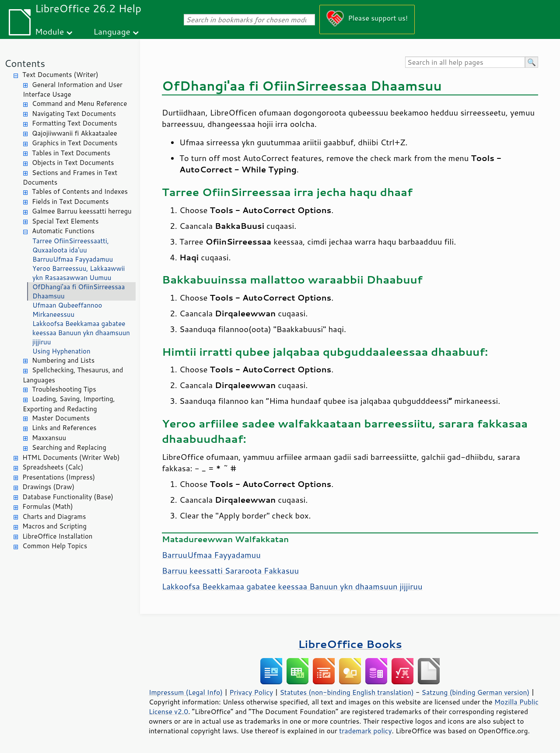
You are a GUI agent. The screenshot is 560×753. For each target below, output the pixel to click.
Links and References (64, 428)
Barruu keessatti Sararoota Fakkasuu (230, 571)
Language (112, 31)
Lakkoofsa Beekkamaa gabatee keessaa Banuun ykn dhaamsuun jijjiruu (81, 333)
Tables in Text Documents (71, 153)
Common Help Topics (55, 546)
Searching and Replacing (69, 447)
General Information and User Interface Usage (73, 90)
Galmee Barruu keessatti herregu (82, 211)
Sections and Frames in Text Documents (70, 178)
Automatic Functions (63, 231)
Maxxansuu (49, 438)
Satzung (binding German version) (476, 692)
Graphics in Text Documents (75, 143)
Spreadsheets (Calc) (53, 467)
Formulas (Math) (48, 506)
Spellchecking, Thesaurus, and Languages (73, 375)
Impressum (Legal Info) (186, 692)
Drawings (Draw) (48, 487)
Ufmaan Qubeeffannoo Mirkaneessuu (67, 310)
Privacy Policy (251, 692)
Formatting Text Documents (74, 123)
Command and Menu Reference (79, 103)
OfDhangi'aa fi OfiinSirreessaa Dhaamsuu (79, 291)
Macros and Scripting (54, 526)
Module (49, 31)
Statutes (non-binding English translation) (346, 692)
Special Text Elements (65, 221)
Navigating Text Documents (74, 114)
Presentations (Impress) (59, 477)
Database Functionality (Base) (68, 497)
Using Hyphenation (61, 351)
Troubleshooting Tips (64, 389)
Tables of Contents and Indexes (80, 191)
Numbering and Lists (63, 360)
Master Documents (61, 418)
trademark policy (365, 731)
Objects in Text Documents (73, 163)
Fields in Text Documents (70, 201)
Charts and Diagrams (54, 517)
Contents (25, 63)
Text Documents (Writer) (60, 75)
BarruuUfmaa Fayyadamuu (73, 259)
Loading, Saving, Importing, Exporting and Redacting (69, 404)
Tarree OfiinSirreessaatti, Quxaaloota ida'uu (71, 245)
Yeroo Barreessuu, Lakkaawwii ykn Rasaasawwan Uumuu (79, 273)
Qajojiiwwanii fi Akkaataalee (75, 133)
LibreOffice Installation (57, 536)
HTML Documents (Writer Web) (71, 457)
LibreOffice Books (350, 644)
